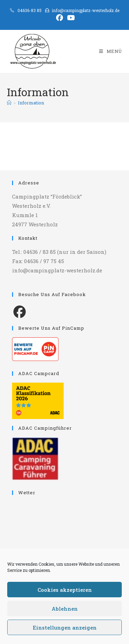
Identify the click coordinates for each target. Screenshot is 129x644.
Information (31, 103)
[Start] (9, 103)
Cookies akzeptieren (65, 590)
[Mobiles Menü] (111, 51)
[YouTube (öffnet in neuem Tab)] (70, 18)
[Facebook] (20, 311)
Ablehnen (65, 609)
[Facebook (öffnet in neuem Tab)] (60, 18)
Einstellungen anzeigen (65, 628)
